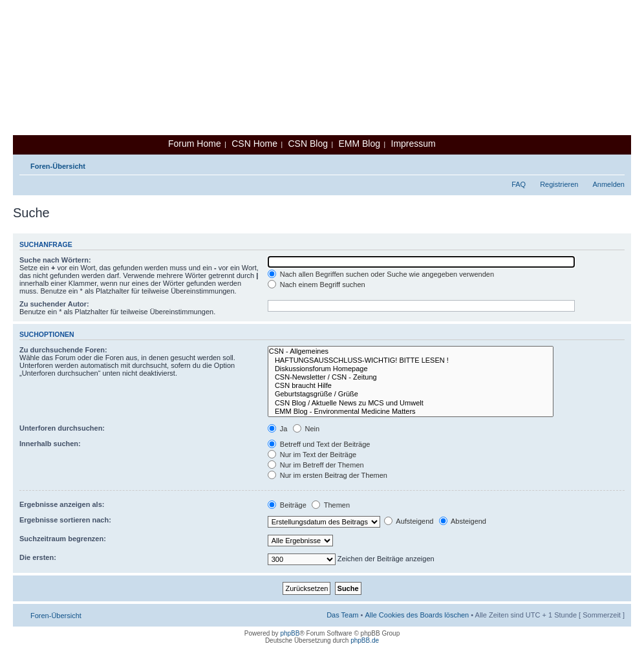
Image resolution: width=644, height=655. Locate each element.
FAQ (519, 184)
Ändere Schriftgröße (615, 164)
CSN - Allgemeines (411, 351)
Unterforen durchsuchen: (62, 428)
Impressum (413, 144)
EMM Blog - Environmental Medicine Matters (411, 412)
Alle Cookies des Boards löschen (417, 615)
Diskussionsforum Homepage (411, 369)
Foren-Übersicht (58, 166)
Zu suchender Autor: (54, 304)
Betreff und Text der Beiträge (319, 444)
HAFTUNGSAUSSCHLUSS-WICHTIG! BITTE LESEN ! (411, 360)
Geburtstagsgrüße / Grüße (411, 394)
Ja (278, 429)
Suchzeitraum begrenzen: (63, 539)
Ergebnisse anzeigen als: (62, 504)
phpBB (290, 633)
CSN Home (254, 144)
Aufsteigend (409, 521)
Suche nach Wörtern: (55, 260)
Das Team (342, 615)
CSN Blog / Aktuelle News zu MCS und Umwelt (411, 403)
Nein (306, 429)
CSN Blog (307, 144)
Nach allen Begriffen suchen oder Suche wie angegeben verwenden (381, 274)
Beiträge (287, 505)
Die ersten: (38, 557)
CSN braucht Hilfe (411, 386)
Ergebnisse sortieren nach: (65, 520)
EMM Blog (359, 144)
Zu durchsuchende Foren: (63, 350)
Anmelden (608, 184)
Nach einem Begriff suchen (317, 285)
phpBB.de (365, 640)
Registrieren (559, 184)
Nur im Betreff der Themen (316, 465)
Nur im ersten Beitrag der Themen (327, 475)
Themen (331, 505)
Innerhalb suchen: (50, 444)
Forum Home (195, 144)
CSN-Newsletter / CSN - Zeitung (411, 377)
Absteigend (463, 521)
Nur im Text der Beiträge (312, 455)
